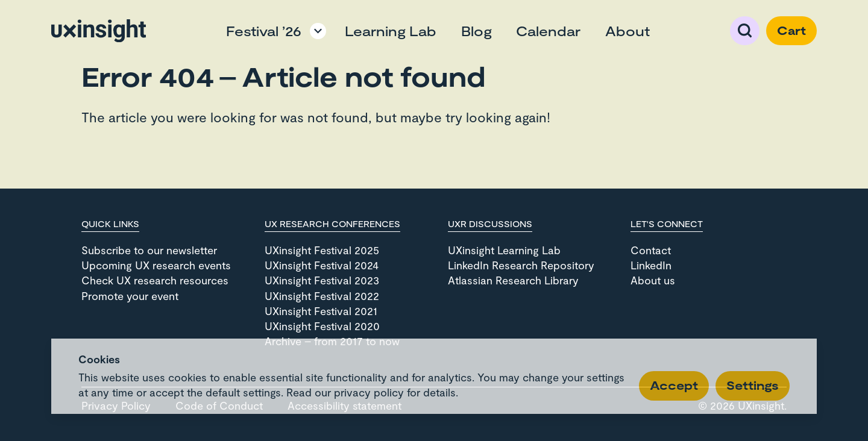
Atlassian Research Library (513, 280)
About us (653, 280)
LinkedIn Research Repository (521, 265)
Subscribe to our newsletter (149, 250)
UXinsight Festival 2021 (321, 311)
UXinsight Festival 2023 (322, 280)
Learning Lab (391, 31)
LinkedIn (651, 265)
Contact (651, 250)
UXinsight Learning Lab (504, 250)
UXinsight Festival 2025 (322, 250)
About (627, 31)
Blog (476, 31)
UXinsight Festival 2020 (322, 326)
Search (745, 31)
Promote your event (130, 296)
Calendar (548, 31)
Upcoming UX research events (156, 265)
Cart (791, 30)
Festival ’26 (264, 31)
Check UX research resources (155, 280)
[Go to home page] (99, 31)
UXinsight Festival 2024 (322, 265)
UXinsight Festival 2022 (322, 296)
